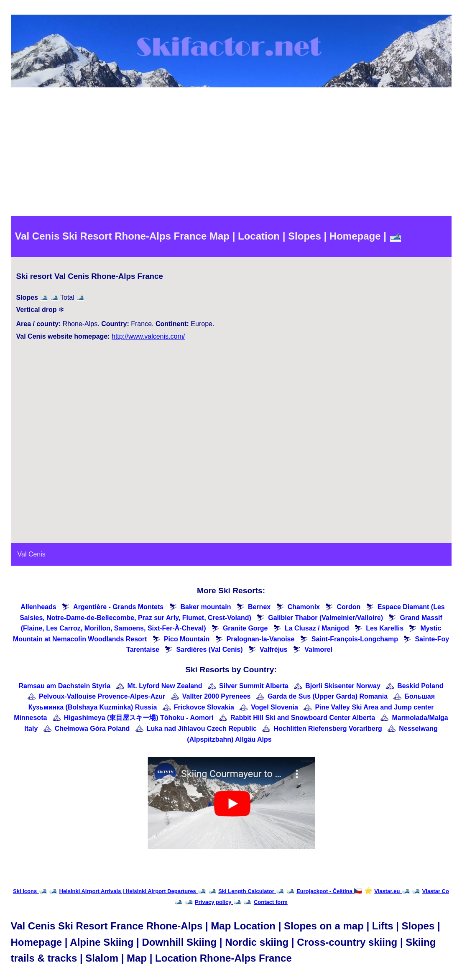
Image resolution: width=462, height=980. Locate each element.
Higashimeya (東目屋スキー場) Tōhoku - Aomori (139, 718)
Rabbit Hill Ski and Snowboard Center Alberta (303, 718)
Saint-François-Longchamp (355, 639)
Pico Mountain (187, 639)
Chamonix (304, 607)
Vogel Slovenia (274, 707)
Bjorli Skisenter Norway (343, 686)
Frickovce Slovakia (204, 707)
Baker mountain (206, 607)
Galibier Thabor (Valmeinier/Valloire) (325, 618)
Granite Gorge (245, 628)
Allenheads (38, 607)
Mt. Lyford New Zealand (165, 686)
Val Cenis (32, 554)
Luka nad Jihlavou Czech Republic (202, 729)
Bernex (259, 607)
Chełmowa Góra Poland (92, 729)
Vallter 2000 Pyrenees (217, 696)
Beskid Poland (420, 686)
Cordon (348, 607)
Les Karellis (385, 628)
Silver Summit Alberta (254, 686)
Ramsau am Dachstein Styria (64, 686)
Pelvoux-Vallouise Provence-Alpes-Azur (102, 696)
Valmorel (318, 650)
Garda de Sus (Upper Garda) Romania (328, 696)
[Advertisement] (231, 153)
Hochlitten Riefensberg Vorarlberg (328, 729)
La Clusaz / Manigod (317, 628)
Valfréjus (274, 650)
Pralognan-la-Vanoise (261, 639)
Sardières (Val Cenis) (209, 650)
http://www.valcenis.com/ (148, 336)
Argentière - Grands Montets (118, 607)
